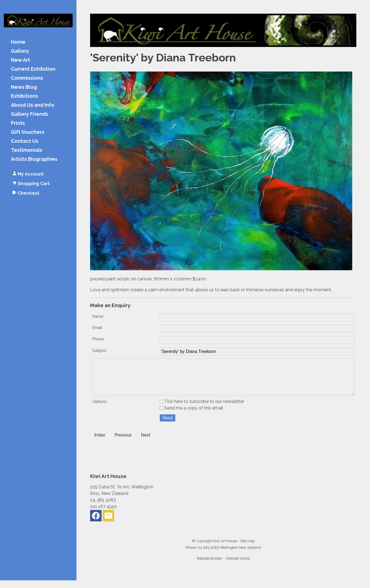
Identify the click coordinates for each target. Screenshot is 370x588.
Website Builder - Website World (223, 566)
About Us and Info (33, 105)
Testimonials (27, 150)
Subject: (100, 350)
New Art (20, 60)
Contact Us (25, 141)
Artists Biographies (34, 159)
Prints (18, 123)
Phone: (99, 339)
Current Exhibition (33, 69)
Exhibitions (24, 96)
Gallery (20, 51)
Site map (248, 548)
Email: (98, 327)
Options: (100, 409)
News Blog (24, 87)
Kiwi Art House (225, 548)
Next (146, 443)
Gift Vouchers (28, 132)
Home (18, 42)
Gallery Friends (29, 114)
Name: (98, 316)
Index (100, 443)
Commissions (27, 78)
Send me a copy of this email (191, 416)
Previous (123, 443)
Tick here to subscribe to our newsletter (202, 409)
